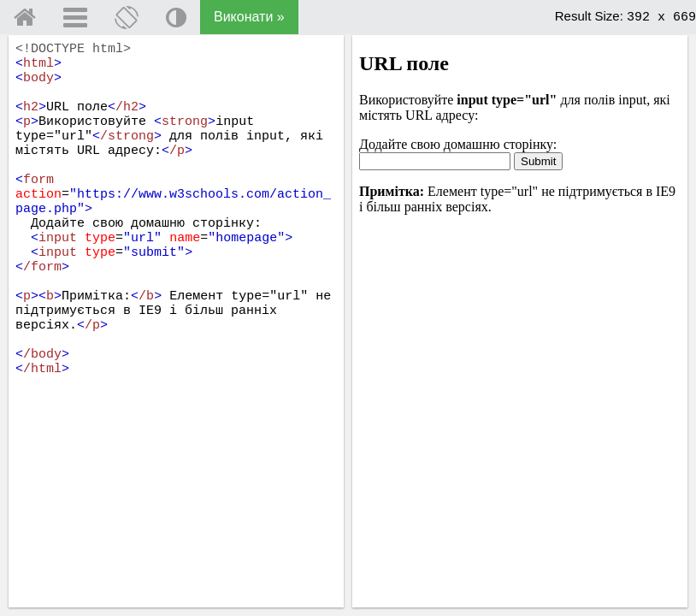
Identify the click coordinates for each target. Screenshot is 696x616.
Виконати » (249, 17)
